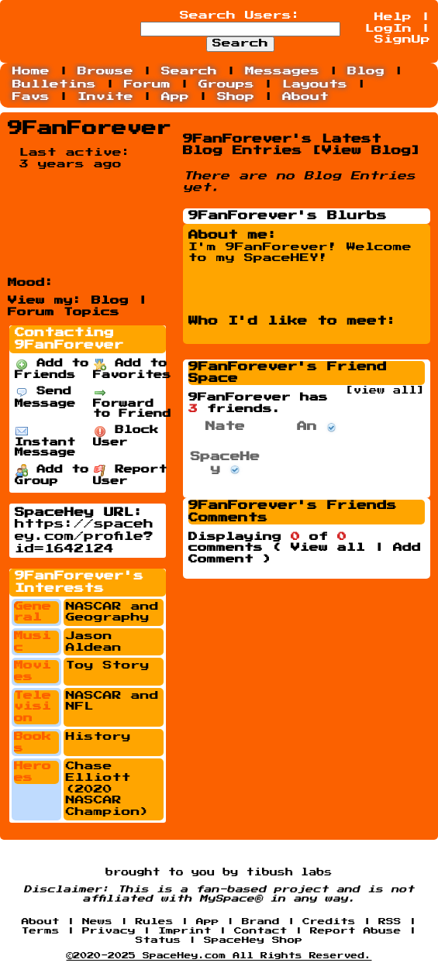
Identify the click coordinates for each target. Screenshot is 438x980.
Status (159, 940)
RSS (390, 921)
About (305, 97)
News (97, 921)
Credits (329, 921)
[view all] (385, 390)
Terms (41, 930)
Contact (261, 930)
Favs (31, 97)
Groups (226, 84)
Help (393, 17)
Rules (155, 921)
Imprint (185, 930)
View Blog (366, 151)
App (175, 97)
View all (328, 548)
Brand (261, 921)
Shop (236, 97)
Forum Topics (64, 312)
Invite (105, 97)
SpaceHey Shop (253, 940)
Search (240, 43)
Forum (147, 84)
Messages (282, 71)
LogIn (388, 29)
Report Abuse (356, 930)
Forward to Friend (132, 403)
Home (31, 71)
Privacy (109, 930)
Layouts (315, 84)
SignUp (402, 40)
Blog (366, 71)
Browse (105, 71)
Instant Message (45, 442)
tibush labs (290, 872)
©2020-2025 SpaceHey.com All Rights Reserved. (219, 956)
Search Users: (240, 15)
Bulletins (54, 84)
